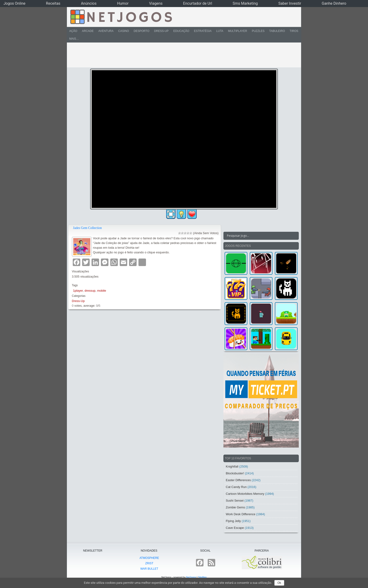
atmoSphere (149, 558)
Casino (123, 31)
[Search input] (258, 236)
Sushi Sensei (235, 501)
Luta (220, 31)
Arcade (88, 31)
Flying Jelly (233, 521)
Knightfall (232, 466)
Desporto (142, 31)
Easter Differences (238, 480)
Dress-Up (161, 31)
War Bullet (149, 569)
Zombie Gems (235, 507)
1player (78, 291)
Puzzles (258, 31)
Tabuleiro (277, 31)
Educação (181, 31)
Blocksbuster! (235, 473)
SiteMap (202, 577)
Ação (73, 31)
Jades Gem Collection (87, 228)
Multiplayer (238, 31)
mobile (102, 291)
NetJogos (191, 577)
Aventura (106, 31)
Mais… (74, 39)
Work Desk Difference (241, 514)
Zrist (149, 563)
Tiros (294, 31)
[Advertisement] (181, 55)
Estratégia (203, 31)
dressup (90, 291)
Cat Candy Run (236, 487)
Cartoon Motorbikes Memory (245, 494)
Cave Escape (235, 528)
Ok (279, 583)
